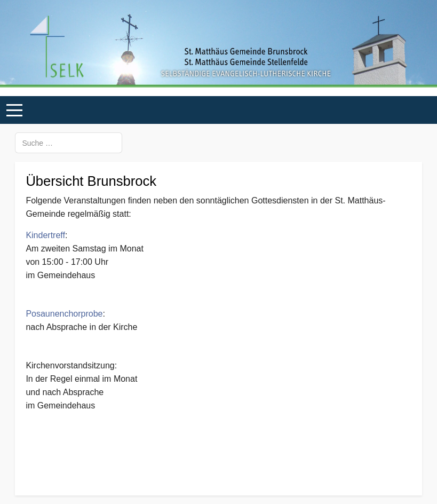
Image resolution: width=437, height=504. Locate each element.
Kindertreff (45, 235)
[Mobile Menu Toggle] (14, 111)
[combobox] (69, 143)
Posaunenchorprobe (64, 314)
